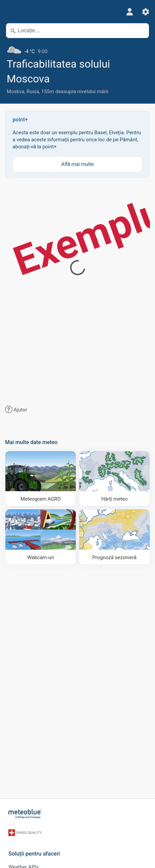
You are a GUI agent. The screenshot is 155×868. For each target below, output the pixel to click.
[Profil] (130, 12)
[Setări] (146, 12)
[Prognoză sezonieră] (114, 537)
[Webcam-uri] (41, 537)
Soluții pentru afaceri (34, 854)
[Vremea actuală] (77, 49)
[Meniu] (10, 12)
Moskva (15, 92)
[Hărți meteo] (114, 479)
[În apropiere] (141, 31)
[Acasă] (25, 814)
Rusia (33, 92)
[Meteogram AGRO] (41, 479)
